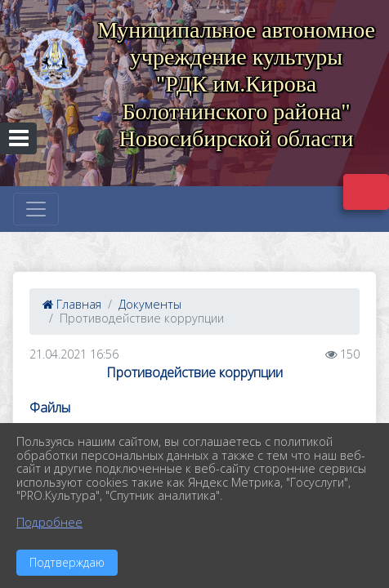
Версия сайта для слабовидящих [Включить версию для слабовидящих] (366, 192)
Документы (150, 304)
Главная (72, 304)
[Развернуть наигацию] (36, 209)
